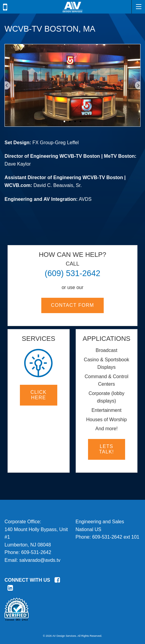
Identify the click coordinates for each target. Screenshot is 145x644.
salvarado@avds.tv (40, 560)
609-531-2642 (36, 552)
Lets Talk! (106, 449)
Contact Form (72, 305)
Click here (39, 395)
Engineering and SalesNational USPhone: (100, 529)
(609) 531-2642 (72, 273)
